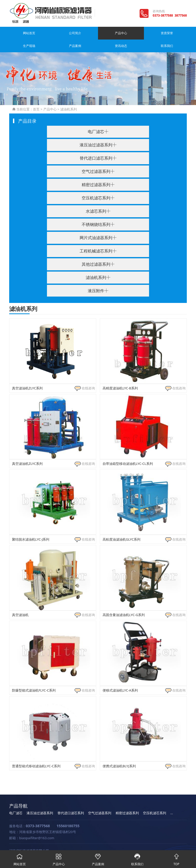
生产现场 (109, 33)
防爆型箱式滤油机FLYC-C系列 (34, 678)
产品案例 (132, 33)
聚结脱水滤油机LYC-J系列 (31, 527)
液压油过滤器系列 (40, 800)
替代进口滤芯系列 (71, 800)
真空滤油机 (20, 602)
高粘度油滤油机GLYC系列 (121, 527)
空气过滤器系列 (100, 800)
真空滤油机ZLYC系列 (27, 375)
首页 (36, 96)
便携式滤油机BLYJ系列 (119, 753)
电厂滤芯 (16, 800)
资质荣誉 (87, 33)
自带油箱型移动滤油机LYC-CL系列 (128, 451)
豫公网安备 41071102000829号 (115, 844)
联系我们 (178, 33)
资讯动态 (155, 33)
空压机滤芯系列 (155, 800)
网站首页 (18, 33)
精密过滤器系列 (127, 800)
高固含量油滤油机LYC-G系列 (124, 602)
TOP (176, 858)
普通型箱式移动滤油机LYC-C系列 (36, 753)
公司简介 (41, 33)
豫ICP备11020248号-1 (71, 844)
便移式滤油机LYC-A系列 (120, 678)
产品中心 (64, 33)
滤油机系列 (69, 96)
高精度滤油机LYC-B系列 (120, 375)
